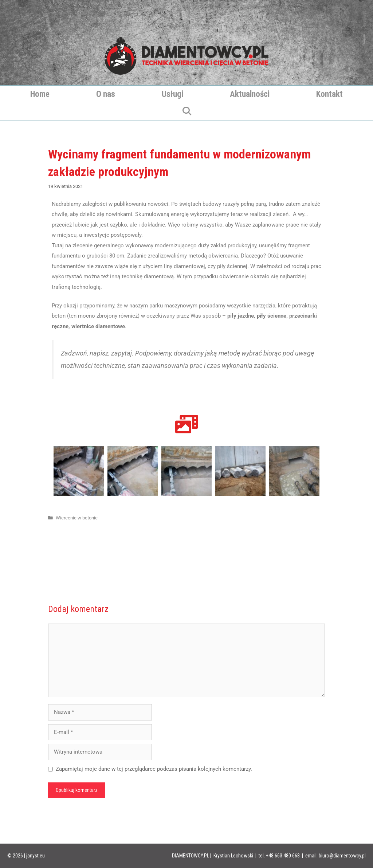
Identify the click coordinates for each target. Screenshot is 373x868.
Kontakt (329, 94)
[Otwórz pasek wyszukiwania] (186, 112)
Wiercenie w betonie (77, 518)
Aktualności (250, 94)
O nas (106, 94)
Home (40, 94)
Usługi (172, 94)
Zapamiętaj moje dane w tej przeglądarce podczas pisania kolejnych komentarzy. (154, 769)
